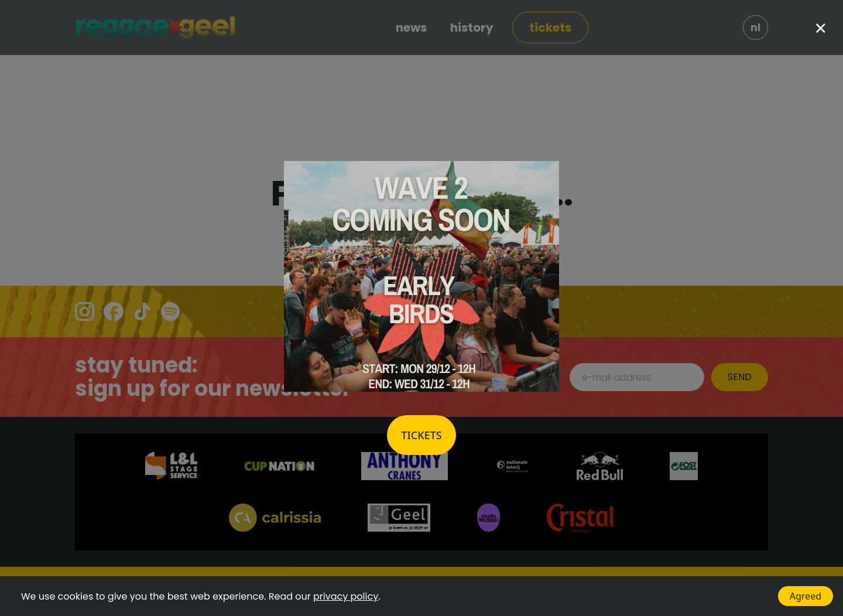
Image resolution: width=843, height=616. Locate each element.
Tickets (421, 435)
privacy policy (346, 596)
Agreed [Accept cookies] (806, 596)
